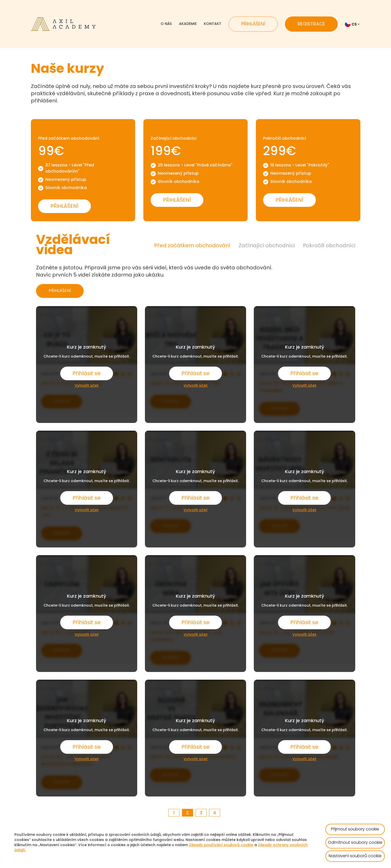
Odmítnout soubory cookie (355, 843)
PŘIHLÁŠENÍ (60, 291)
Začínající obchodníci (267, 246)
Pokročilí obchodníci (329, 246)
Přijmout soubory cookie (355, 829)
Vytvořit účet (87, 386)
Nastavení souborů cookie (355, 856)
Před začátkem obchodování (192, 246)
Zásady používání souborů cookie (221, 845)
